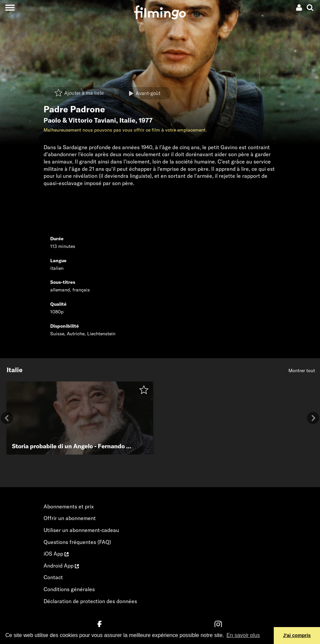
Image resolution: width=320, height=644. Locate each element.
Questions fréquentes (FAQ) (77, 542)
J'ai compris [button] (297, 635)
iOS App (56, 554)
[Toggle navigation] (10, 7)
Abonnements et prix (69, 506)
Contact (53, 577)
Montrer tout (302, 371)
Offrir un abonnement (70, 518)
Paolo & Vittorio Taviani (80, 120)
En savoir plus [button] (243, 635)
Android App (61, 566)
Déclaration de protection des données (90, 601)
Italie (127, 120)
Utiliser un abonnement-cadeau (81, 530)
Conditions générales (69, 589)
